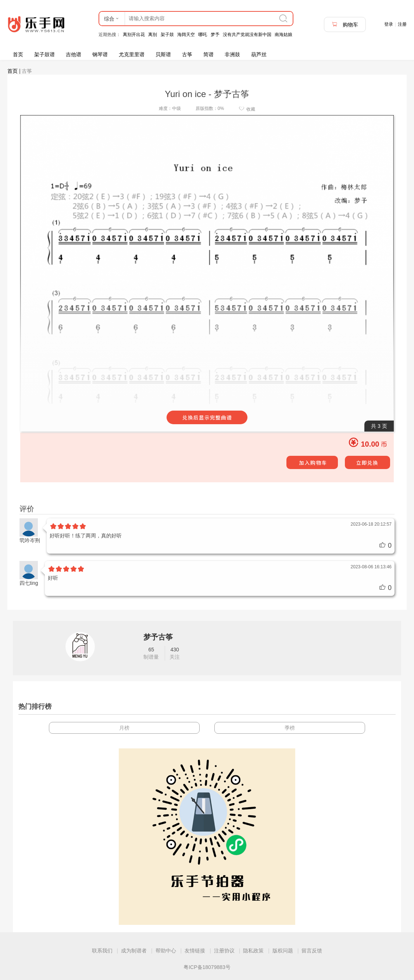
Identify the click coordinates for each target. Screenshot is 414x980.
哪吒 (203, 35)
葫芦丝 (259, 54)
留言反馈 (312, 951)
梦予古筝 (158, 637)
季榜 (290, 728)
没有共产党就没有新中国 (247, 35)
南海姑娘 (283, 35)
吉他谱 (74, 54)
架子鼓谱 (44, 54)
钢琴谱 (100, 54)
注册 (402, 24)
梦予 (215, 35)
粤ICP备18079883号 (207, 967)
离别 (153, 35)
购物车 (345, 24)
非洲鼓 (232, 54)
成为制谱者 (134, 951)
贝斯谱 (163, 54)
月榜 (124, 728)
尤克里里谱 (132, 54)
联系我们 (102, 951)
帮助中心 (166, 951)
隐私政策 (253, 951)
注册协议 (224, 951)
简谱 (208, 54)
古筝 (187, 54)
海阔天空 (186, 35)
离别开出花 (134, 35)
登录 (389, 24)
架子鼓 (167, 35)
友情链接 (195, 951)
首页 (18, 54)
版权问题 (283, 951)
